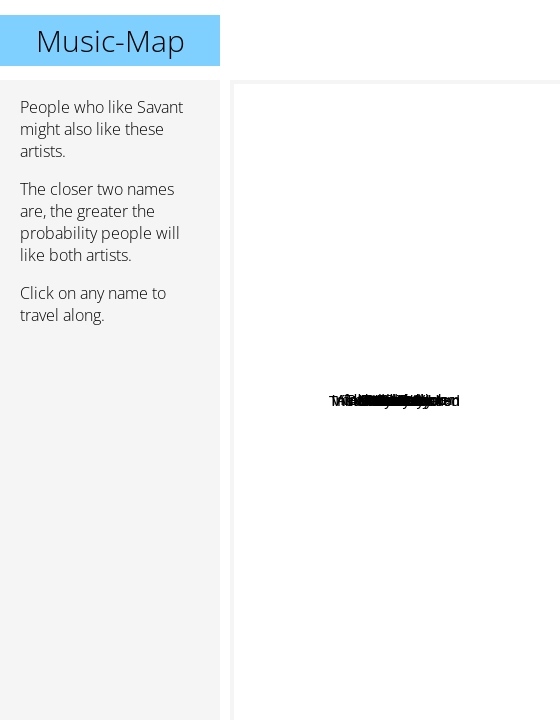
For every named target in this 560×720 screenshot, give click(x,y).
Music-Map (110, 40)
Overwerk (416, 368)
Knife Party (452, 700)
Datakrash (298, 377)
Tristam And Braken (342, 428)
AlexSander (286, 330)
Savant (395, 400)
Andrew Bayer (495, 332)
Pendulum (378, 102)
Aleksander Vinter (371, 262)
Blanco (399, 695)
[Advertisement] (110, 447)
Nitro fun (399, 472)
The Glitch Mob (494, 265)
